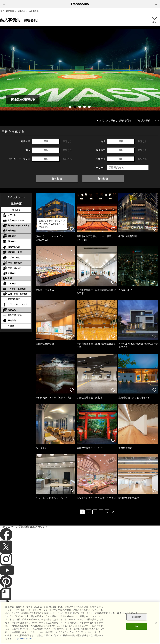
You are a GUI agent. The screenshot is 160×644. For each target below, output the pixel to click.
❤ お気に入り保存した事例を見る (114, 120)
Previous (9, 70)
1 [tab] (70, 107)
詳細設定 (137, 617)
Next (151, 70)
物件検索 (57, 179)
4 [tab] (85, 107)
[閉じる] (156, 623)
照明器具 (21, 11)
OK (137, 626)
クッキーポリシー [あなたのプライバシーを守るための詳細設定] (23, 639)
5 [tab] (90, 107)
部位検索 (103, 179)
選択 (46, 141)
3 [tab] (80, 107)
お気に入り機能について (147, 120)
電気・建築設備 (7, 11)
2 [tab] (75, 107)
